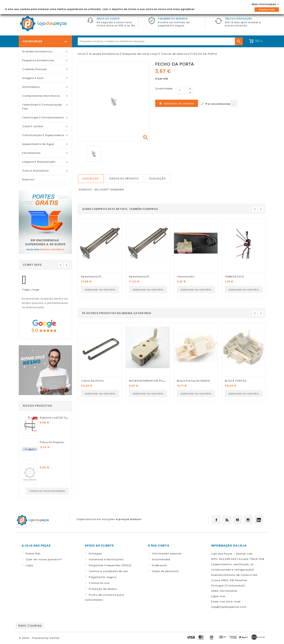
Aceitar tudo (267, 10)
